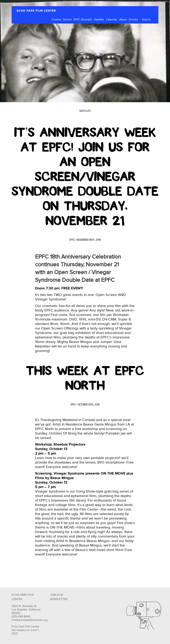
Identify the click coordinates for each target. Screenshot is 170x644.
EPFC (72, 240)
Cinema (56, 20)
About (123, 20)
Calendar (112, 20)
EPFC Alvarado (83, 20)
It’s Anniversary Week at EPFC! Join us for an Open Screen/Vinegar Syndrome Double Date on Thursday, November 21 (85, 177)
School (67, 20)
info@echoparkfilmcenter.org (30, 620)
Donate (133, 20)
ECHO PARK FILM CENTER (36, 11)
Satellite (99, 20)
